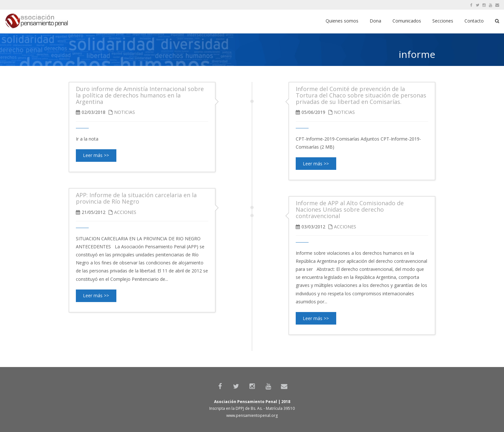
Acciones (125, 212)
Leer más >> (316, 164)
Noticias (344, 112)
